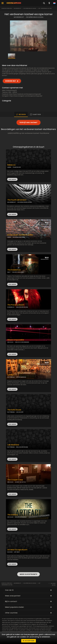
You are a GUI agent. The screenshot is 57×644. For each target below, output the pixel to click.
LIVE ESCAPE (20, 412)
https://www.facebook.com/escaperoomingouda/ (25, 94)
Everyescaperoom (7, 8)
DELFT (9, 272)
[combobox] (49, 3)
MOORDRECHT (19, 17)
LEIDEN (9, 167)
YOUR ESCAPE (17, 167)
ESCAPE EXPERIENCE (21, 517)
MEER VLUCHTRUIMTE (28, 574)
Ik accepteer (29, 641)
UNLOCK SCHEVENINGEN (22, 342)
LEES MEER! (12, 214)
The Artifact (13, 515)
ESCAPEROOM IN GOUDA (35, 17)
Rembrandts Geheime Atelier (20, 235)
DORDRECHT (11, 307)
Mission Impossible (16, 340)
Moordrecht (17, 8)
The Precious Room (16, 305)
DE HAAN (10, 552)
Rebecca (11, 165)
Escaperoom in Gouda (30, 8)
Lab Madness (13, 445)
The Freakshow (14, 270)
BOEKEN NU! (11, 81)
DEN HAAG (10, 342)
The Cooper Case (15, 480)
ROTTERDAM (11, 377)
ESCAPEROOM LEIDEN (19, 237)
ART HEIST (17, 552)
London (11, 375)
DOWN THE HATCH (20, 482)
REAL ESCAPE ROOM (22, 307)
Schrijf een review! (28, 122)
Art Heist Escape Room (17, 550)
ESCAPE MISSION (21, 377)
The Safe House (14, 410)
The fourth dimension (17, 200)
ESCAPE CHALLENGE (18, 272)
